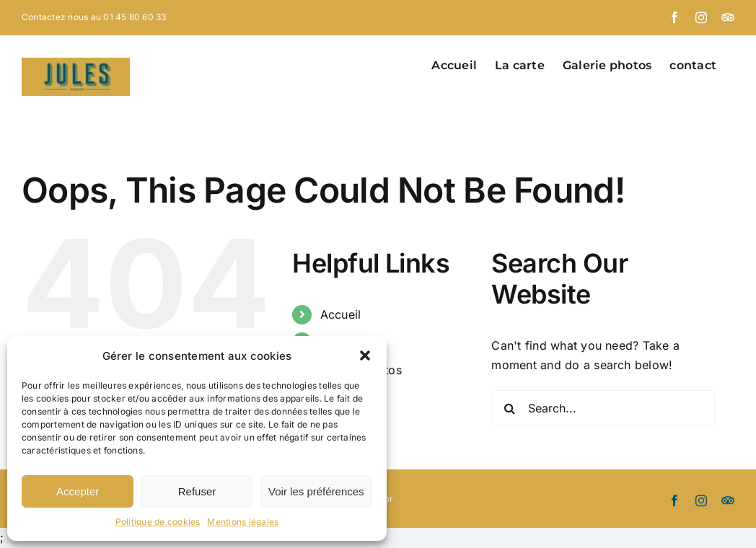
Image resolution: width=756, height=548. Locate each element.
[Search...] (603, 408)
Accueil (341, 314)
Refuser (197, 491)
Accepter (78, 491)
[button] (365, 355)
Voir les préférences (316, 491)
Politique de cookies (158, 522)
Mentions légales (243, 522)
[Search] (509, 408)
